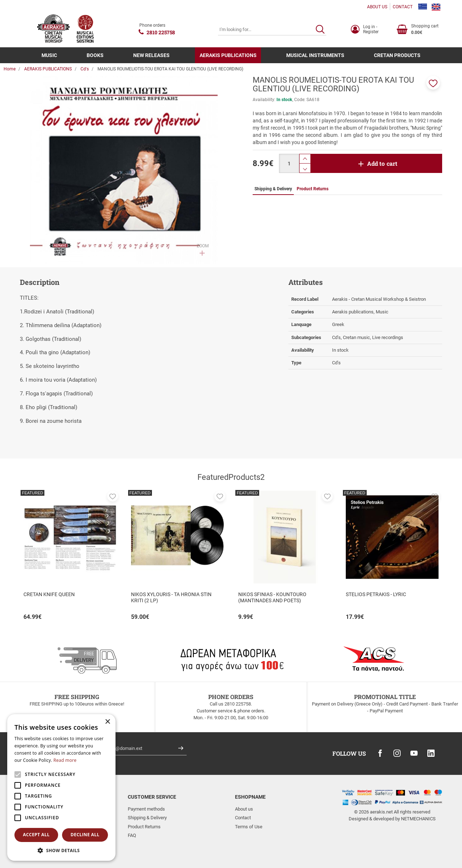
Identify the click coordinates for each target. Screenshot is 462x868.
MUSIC (49, 55)
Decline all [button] (85, 835)
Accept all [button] (36, 835)
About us (244, 809)
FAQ (132, 835)
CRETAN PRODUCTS (397, 55)
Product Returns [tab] (313, 189)
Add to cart (382, 163)
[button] (433, 83)
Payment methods (146, 809)
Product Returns (144, 827)
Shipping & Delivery (147, 818)
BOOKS (95, 55)
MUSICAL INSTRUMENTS (315, 55)
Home (10, 69)
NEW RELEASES (151, 55)
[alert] (61, 787)
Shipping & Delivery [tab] (273, 189)
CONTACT (403, 7)
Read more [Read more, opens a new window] (65, 760)
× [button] (107, 722)
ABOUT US (377, 7)
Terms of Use (249, 827)
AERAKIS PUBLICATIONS (228, 55)
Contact (243, 818)
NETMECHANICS (418, 819)
